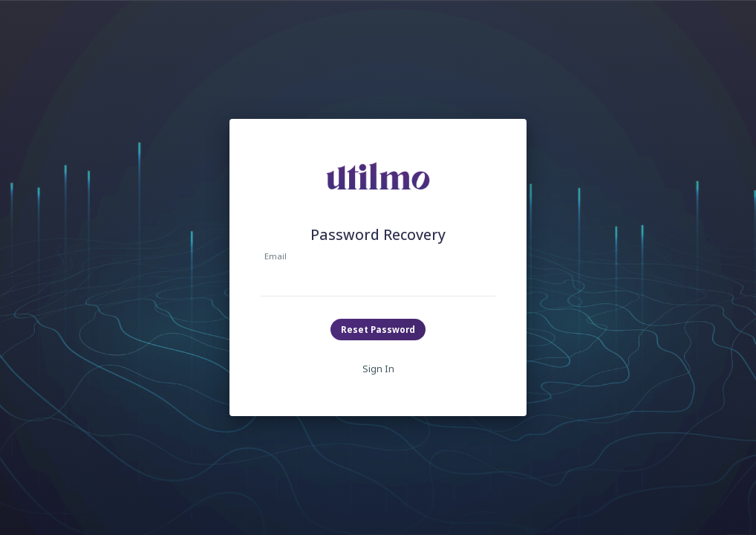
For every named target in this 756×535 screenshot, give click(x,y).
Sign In (378, 369)
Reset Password (378, 330)
